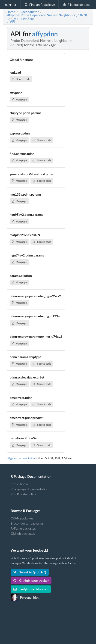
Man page (19, 99)
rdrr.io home (19, 484)
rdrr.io (10, 4)
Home (11, 12)
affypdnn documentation (21, 458)
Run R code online (23, 494)
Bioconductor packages (27, 523)
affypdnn (45, 34)
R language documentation (30, 489)
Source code (21, 79)
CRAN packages (22, 518)
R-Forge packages (23, 528)
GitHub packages (23, 533)
